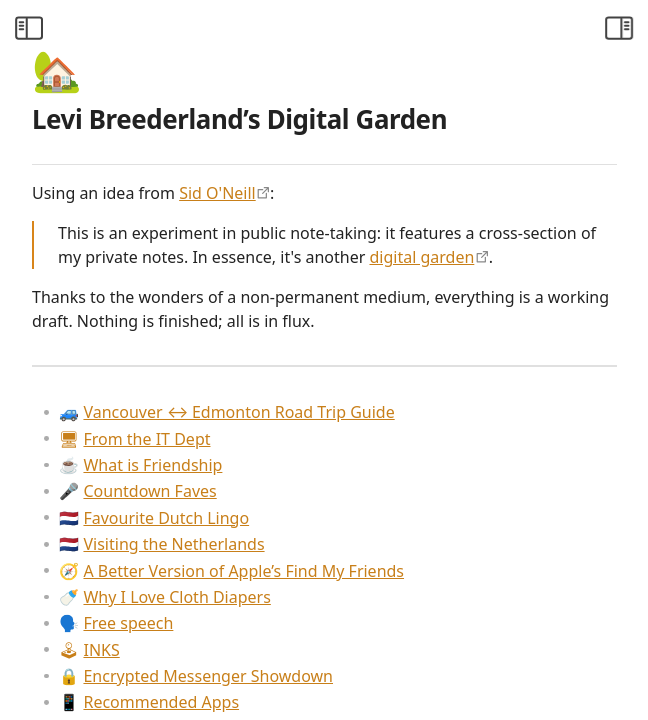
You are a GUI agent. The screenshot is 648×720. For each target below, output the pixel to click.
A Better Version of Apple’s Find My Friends (231, 571)
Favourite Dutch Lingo (154, 518)
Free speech (116, 623)
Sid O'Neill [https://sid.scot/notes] (217, 193)
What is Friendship (140, 465)
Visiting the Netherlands (161, 544)
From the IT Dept (134, 439)
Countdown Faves (137, 491)
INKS (89, 650)
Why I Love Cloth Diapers (164, 597)
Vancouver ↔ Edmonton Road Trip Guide (226, 412)
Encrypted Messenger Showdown (196, 676)
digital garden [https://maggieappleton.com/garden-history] (421, 257)
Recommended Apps (149, 702)
